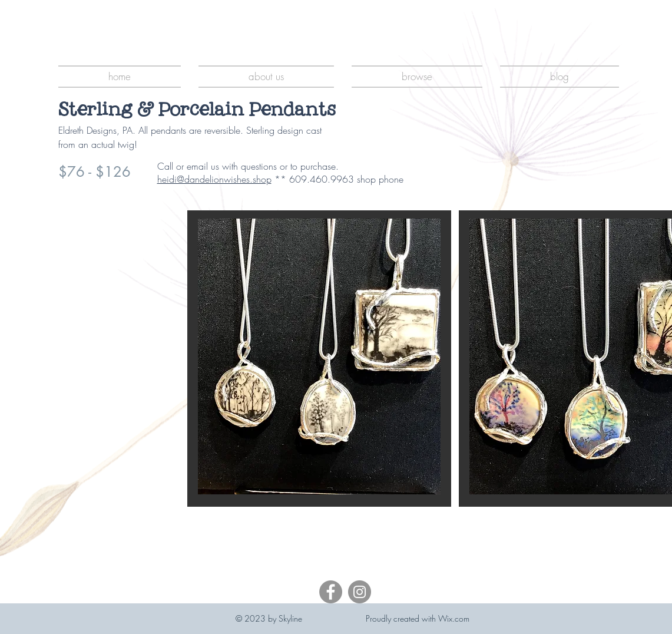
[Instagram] (360, 592)
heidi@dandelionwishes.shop (214, 179)
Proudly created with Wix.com (418, 618)
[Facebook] (331, 592)
